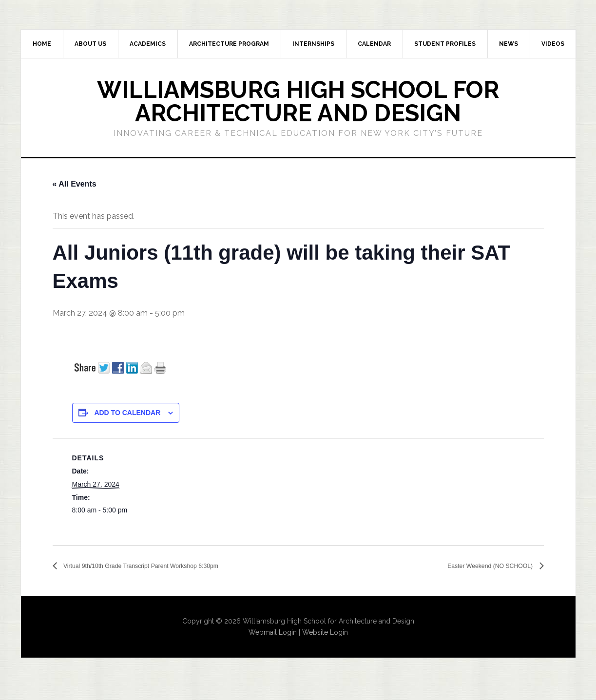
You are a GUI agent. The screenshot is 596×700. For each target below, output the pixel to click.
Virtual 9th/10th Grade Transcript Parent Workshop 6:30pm (164, 566)
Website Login (325, 633)
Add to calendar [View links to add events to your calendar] (127, 413)
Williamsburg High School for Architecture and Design (298, 101)
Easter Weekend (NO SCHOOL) (478, 566)
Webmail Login (273, 633)
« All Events (75, 184)
